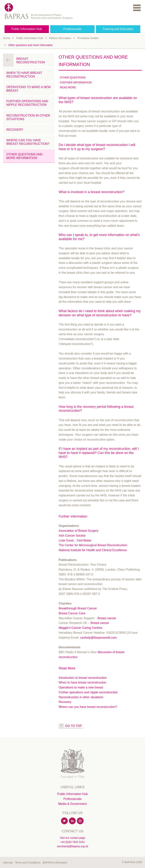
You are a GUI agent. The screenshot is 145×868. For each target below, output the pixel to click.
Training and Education (118, 29)
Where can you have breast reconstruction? (88, 707)
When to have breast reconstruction (82, 682)
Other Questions (73, 78)
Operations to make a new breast (81, 687)
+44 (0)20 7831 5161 (72, 842)
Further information (76, 82)
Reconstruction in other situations (81, 697)
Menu (137, 8)
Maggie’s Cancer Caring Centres (80, 628)
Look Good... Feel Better (75, 540)
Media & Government (72, 804)
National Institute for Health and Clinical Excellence (93, 550)
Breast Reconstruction (30, 61)
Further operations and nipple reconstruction (88, 692)
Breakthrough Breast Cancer (78, 608)
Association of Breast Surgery (78, 531)
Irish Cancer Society (72, 536)
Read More (68, 87)
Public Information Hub (27, 29)
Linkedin (72, 821)
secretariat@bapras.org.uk (72, 846)
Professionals (72, 29)
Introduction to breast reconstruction (83, 678)
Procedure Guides (88, 38)
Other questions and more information (30, 45)
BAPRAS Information (55, 863)
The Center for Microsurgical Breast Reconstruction (93, 545)
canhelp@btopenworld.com (98, 638)
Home (7, 38)
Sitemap (8, 863)
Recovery (65, 702)
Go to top (74, 726)
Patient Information (60, 38)
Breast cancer (107, 618)
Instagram (80, 821)
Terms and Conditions (28, 863)
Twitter (65, 821)
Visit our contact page (72, 838)
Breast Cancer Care (72, 613)
